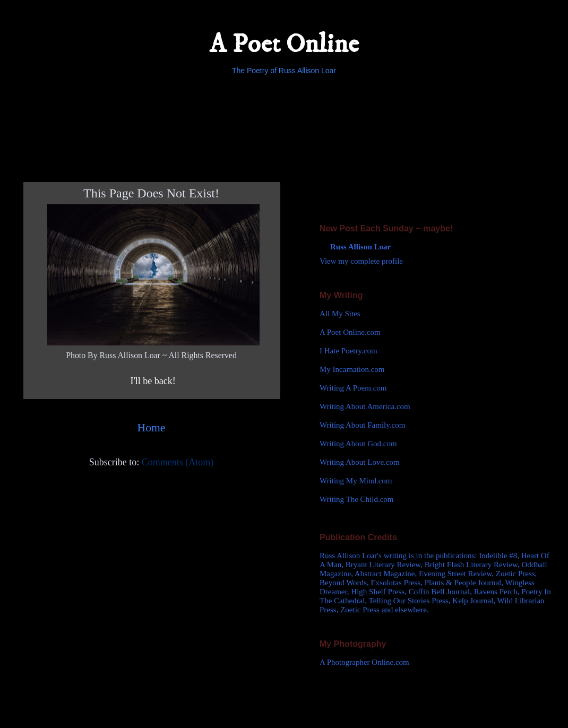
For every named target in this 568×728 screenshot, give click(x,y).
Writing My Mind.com (356, 481)
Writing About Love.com (360, 462)
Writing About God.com (358, 444)
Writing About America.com (365, 406)
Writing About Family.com (362, 425)
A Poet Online (284, 44)
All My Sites (340, 314)
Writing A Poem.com (353, 388)
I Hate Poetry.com (348, 351)
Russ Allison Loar (360, 247)
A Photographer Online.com (364, 662)
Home (152, 428)
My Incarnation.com (352, 369)
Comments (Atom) (178, 462)
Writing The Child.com (357, 499)
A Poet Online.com (350, 332)
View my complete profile (361, 261)
